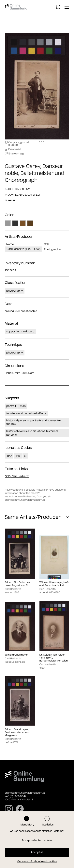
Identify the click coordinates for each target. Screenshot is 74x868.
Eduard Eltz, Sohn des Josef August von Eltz (17, 584)
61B (18, 456)
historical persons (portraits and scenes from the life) (35, 422)
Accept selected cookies (37, 840)
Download (13, 149)
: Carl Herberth (17, 476)
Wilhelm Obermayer (16, 655)
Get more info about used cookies (37, 861)
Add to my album (17, 189)
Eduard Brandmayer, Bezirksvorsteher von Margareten (17, 732)
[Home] (16, 7)
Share (10, 200)
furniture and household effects (26, 413)
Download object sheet (23, 195)
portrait (11, 406)
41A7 (9, 456)
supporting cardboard (20, 331)
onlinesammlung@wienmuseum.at (25, 500)
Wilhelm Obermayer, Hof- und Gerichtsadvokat (54, 584)
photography (15, 291)
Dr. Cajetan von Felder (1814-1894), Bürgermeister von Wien (54, 658)
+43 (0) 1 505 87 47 (15, 796)
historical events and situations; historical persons (32, 433)
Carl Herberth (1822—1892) (24, 249)
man (23, 406)
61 (25, 456)
